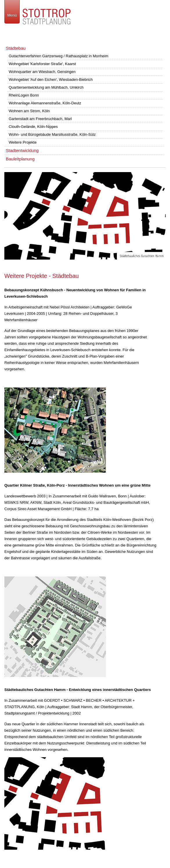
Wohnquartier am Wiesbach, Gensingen (42, 72)
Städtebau (16, 48)
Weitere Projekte (23, 142)
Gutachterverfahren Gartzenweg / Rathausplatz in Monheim (58, 56)
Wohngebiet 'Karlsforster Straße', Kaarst (42, 64)
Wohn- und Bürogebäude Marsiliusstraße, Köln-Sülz (52, 134)
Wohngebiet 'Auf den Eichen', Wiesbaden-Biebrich (51, 80)
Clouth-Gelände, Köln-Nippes (33, 127)
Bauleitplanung (20, 159)
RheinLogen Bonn (24, 95)
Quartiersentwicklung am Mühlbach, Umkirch (46, 87)
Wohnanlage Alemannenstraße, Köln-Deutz (45, 103)
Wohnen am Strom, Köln (29, 111)
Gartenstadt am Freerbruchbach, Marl (40, 119)
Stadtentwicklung (22, 150)
